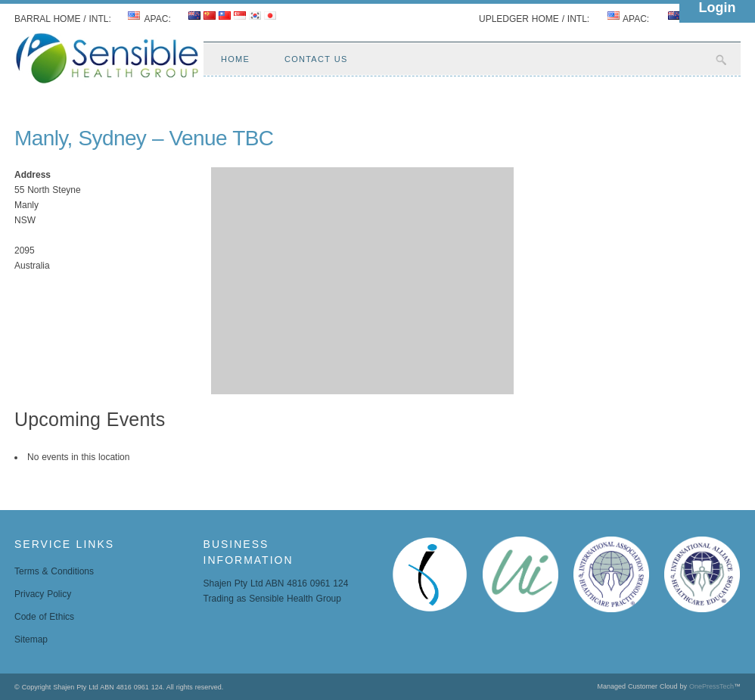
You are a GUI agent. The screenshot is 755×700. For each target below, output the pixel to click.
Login (718, 8)
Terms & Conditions (54, 571)
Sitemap (31, 639)
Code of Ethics (44, 617)
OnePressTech (712, 686)
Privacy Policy (43, 594)
